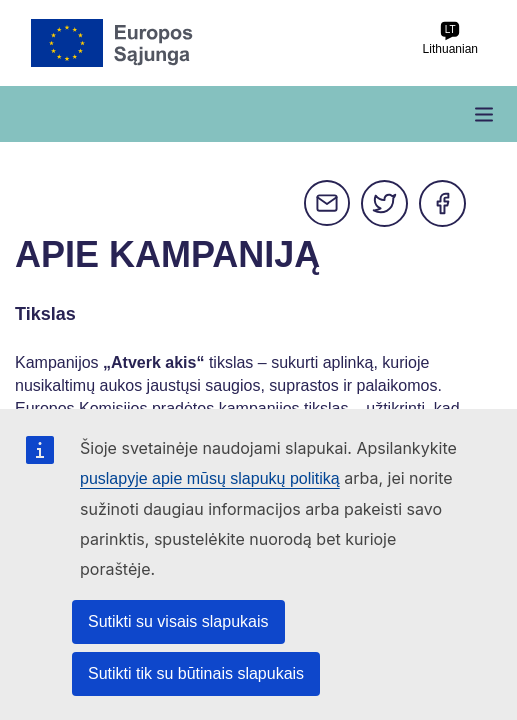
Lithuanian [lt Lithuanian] (450, 38)
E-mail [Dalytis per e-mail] (327, 204)
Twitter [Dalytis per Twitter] (385, 204)
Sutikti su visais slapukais (178, 621)
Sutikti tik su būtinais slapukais (196, 673)
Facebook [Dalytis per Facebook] (443, 204)
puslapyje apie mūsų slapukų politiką (210, 478)
